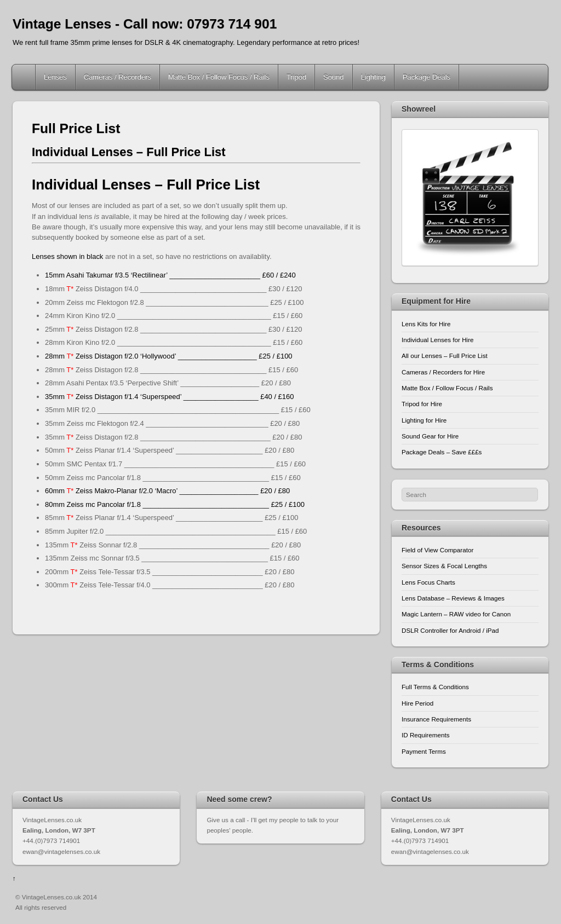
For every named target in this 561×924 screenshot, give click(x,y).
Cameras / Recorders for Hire (443, 372)
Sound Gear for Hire (430, 436)
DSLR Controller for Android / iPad (450, 630)
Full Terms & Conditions (435, 687)
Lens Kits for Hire (426, 324)
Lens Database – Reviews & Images (453, 598)
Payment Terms (424, 751)
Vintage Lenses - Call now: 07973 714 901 (145, 24)
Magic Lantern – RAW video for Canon (456, 614)
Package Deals (427, 77)
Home (25, 77)
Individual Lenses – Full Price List (129, 152)
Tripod (296, 77)
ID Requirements (425, 735)
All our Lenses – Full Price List (445, 356)
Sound (333, 77)
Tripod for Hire (422, 404)
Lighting (373, 77)
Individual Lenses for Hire (438, 340)
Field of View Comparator (437, 550)
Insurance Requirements (436, 719)
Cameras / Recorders (118, 77)
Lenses (55, 77)
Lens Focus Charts (428, 582)
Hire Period (417, 703)
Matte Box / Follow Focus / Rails (219, 77)
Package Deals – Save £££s (442, 452)
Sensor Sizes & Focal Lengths (444, 566)
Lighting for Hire (424, 420)
